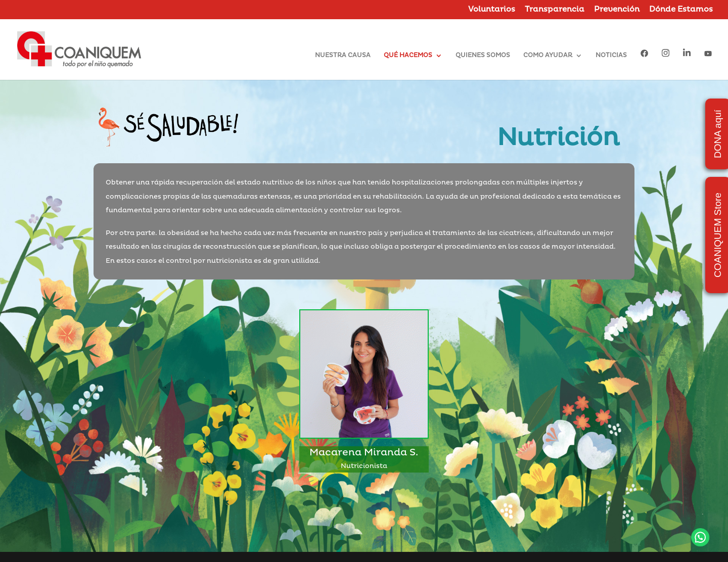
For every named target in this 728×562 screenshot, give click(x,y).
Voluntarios (492, 10)
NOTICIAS (611, 56)
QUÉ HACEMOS (408, 56)
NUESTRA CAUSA (343, 56)
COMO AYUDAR (548, 56)
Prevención (617, 10)
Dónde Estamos (681, 10)
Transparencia (555, 10)
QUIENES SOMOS (483, 56)
